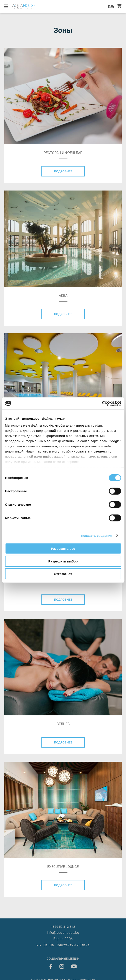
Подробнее (63, 171)
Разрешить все (63, 549)
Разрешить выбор (63, 561)
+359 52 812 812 (31, 50)
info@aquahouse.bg (63, 933)
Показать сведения (97, 535)
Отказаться (63, 574)
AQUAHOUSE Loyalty (26, 38)
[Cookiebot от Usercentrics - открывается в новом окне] (102, 403)
